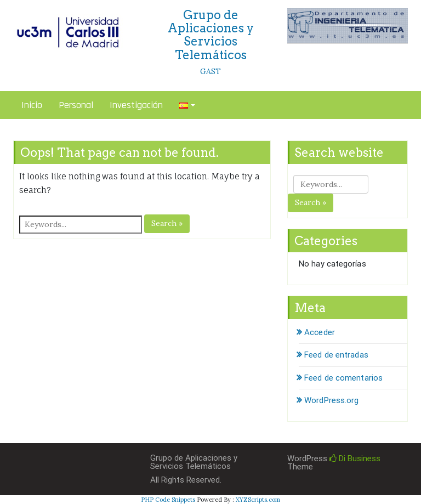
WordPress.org (331, 400)
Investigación (136, 105)
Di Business (355, 458)
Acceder (320, 332)
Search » (167, 223)
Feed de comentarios (343, 378)
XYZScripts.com (258, 500)
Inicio (32, 105)
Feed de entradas (336, 355)
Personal (76, 105)
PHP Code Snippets (168, 500)
